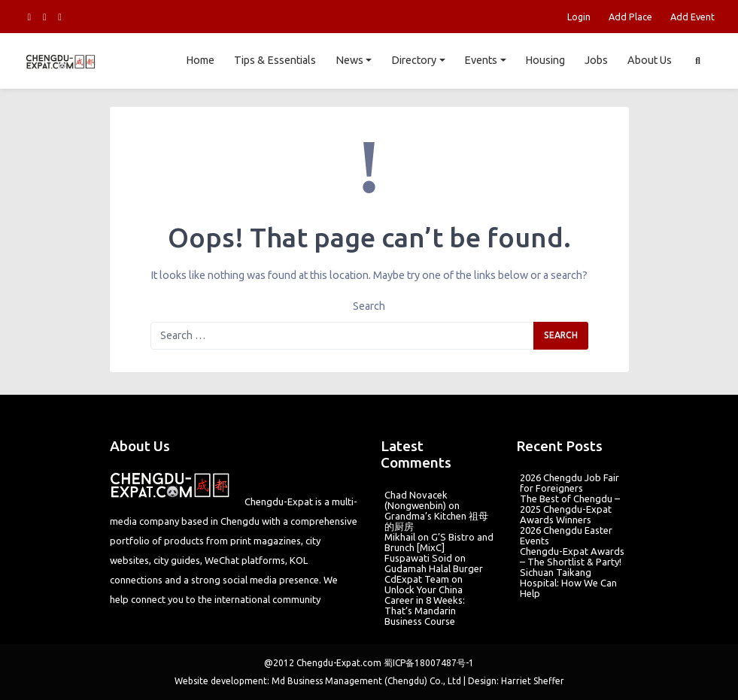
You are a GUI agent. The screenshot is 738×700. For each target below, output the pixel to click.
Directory (414, 60)
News (349, 60)
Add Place (630, 17)
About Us (650, 60)
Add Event (692, 17)
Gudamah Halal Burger (434, 568)
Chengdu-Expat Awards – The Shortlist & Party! (572, 556)
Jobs (596, 60)
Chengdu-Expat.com (339, 663)
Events (481, 60)
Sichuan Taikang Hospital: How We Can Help (568, 583)
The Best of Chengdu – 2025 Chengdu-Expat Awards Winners (570, 509)
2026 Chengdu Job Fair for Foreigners (569, 483)
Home (200, 60)
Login (579, 17)
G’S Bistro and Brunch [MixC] (439, 542)
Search (369, 306)
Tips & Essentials (275, 60)
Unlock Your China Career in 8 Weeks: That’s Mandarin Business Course (425, 605)
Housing (545, 60)
